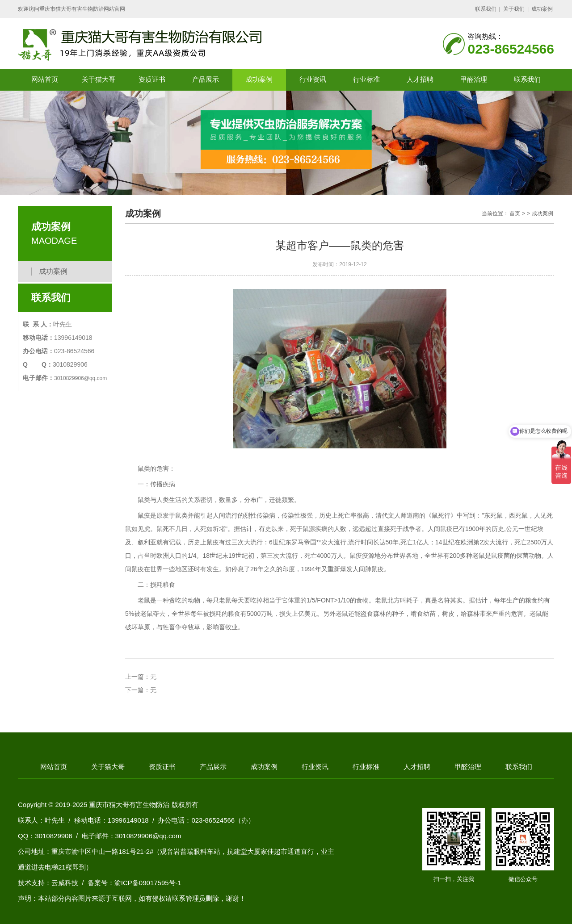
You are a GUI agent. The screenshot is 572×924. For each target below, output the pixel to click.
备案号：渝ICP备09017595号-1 (135, 883)
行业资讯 (313, 79)
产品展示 (206, 79)
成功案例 (542, 9)
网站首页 (45, 79)
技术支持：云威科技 (48, 883)
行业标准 (366, 79)
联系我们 (486, 9)
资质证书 (152, 79)
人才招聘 (420, 79)
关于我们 (514, 9)
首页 (515, 213)
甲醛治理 (474, 79)
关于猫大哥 (99, 79)
